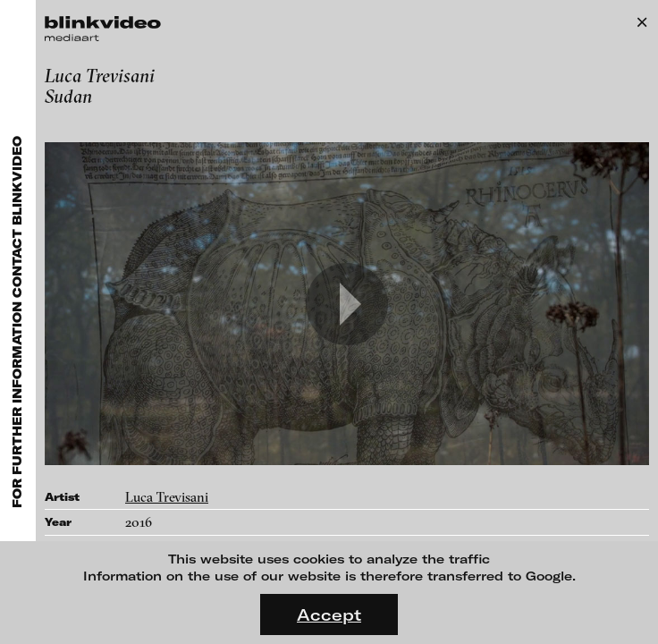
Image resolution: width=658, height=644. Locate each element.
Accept (329, 614)
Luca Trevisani (167, 497)
